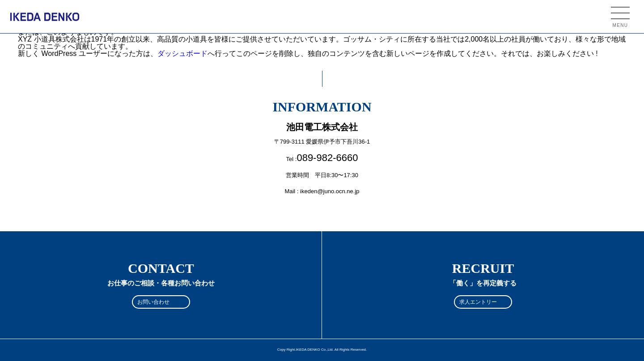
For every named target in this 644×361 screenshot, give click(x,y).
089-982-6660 (327, 158)
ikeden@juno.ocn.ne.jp (330, 191)
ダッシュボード (182, 53)
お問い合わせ (153, 302)
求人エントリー (478, 302)
